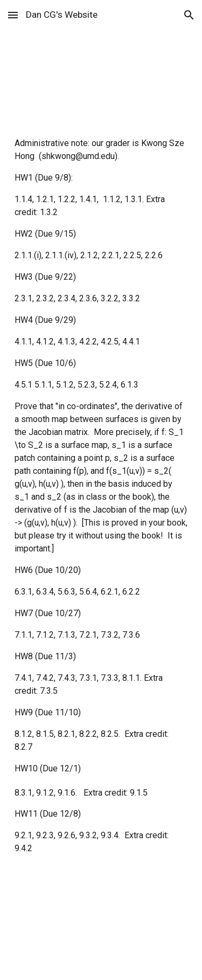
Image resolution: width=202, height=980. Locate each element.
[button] (13, 15)
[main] (101, 60)
